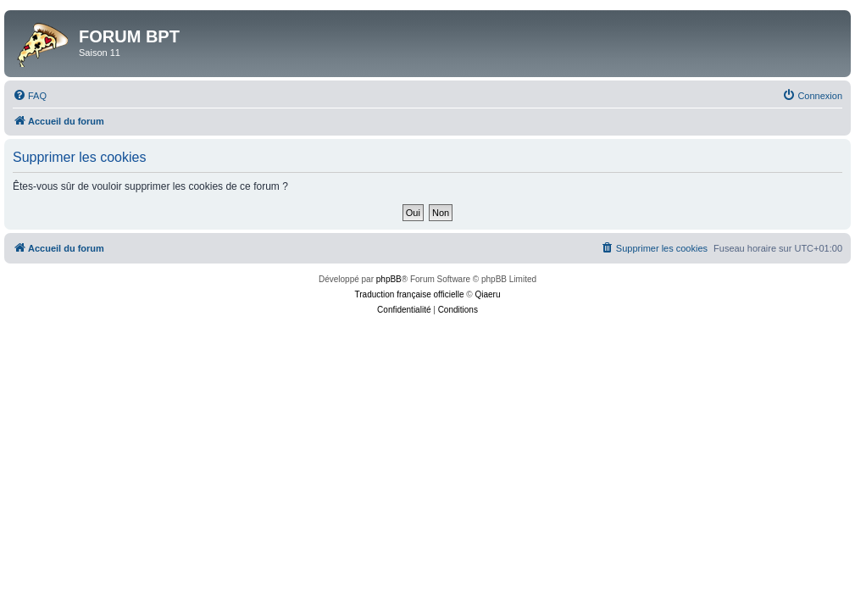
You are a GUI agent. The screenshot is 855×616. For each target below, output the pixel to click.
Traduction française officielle (410, 294)
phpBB (389, 279)
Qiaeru (487, 294)
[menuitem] (30, 96)
